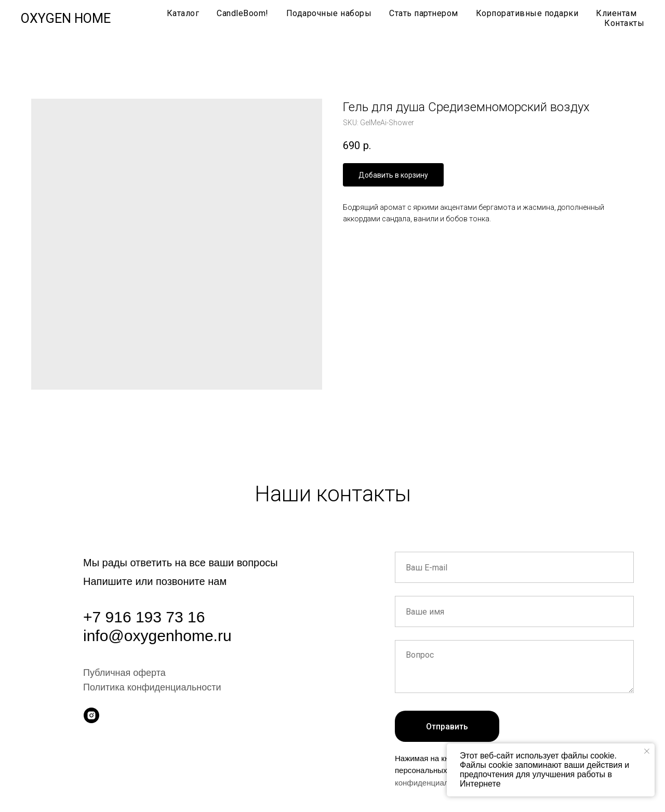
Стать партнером (424, 13)
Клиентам (616, 13)
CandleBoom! (243, 13)
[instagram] (91, 715)
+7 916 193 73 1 (140, 617)
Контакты (624, 23)
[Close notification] (647, 751)
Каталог (183, 13)
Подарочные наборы (329, 13)
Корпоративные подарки (527, 13)
